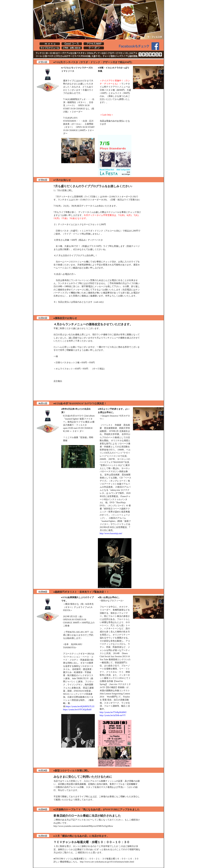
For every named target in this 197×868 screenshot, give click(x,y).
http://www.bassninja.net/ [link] (111, 533)
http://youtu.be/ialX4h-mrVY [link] (113, 715)
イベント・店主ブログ (50, 48)
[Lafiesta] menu (50, 44)
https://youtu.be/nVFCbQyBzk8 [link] (77, 709)
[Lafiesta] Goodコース (72, 44)
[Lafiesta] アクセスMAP (94, 44)
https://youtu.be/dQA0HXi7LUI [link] (80, 706)
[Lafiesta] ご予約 (72, 48)
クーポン (94, 48)
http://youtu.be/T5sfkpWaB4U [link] (113, 712)
